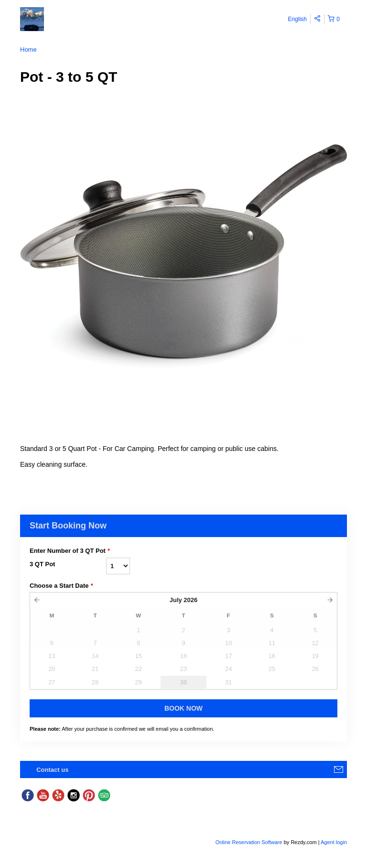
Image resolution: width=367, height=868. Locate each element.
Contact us (52, 770)
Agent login (334, 842)
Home (28, 49)
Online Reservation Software (249, 842)
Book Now (183, 708)
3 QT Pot (42, 564)
